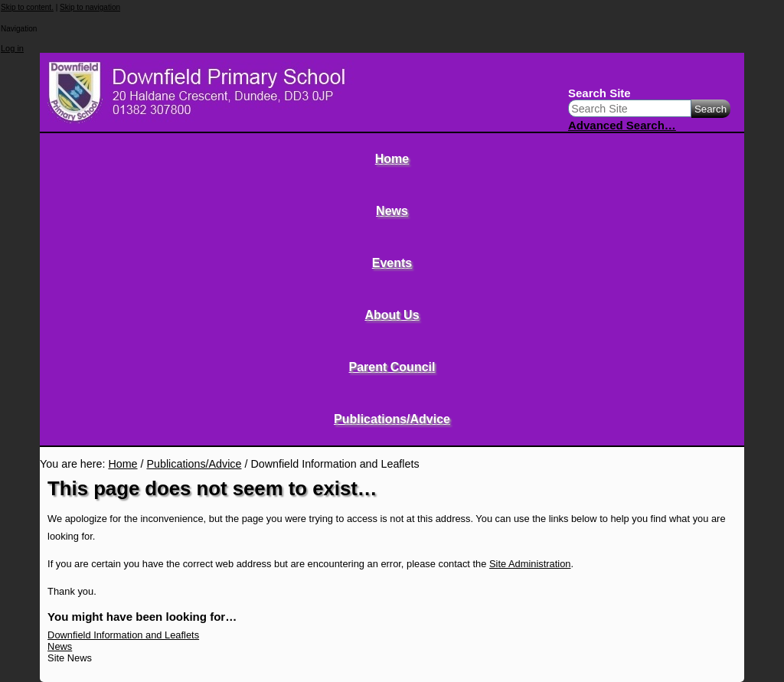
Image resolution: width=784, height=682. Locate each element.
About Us (392, 315)
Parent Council (392, 367)
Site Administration (530, 564)
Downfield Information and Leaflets (123, 635)
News (392, 211)
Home (392, 159)
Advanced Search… (622, 125)
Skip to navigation (90, 7)
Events (392, 263)
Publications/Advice (392, 419)
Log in (12, 48)
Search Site (599, 93)
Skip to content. (27, 7)
